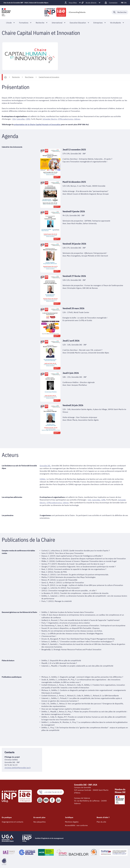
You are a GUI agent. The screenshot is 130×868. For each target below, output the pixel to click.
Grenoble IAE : (45, 466)
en (125, 3)
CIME (28, 119)
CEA (14, 119)
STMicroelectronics (65, 119)
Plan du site (101, 822)
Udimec (77, 119)
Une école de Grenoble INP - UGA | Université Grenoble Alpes (26, 3)
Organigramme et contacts (12, 822)
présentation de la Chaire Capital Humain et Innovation (38, 124)
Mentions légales (72, 822)
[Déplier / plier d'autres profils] (73, 3)
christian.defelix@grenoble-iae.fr (18, 767)
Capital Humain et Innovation (49, 77)
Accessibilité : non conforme (76, 825)
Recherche (16, 77)
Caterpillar (21, 119)
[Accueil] (5, 77)
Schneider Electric (50, 119)
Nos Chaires (29, 77)
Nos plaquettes (40, 822)
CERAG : (43, 479)
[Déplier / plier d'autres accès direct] (91, 3)
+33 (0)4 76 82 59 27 (50, 792)
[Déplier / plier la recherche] (120, 12)
